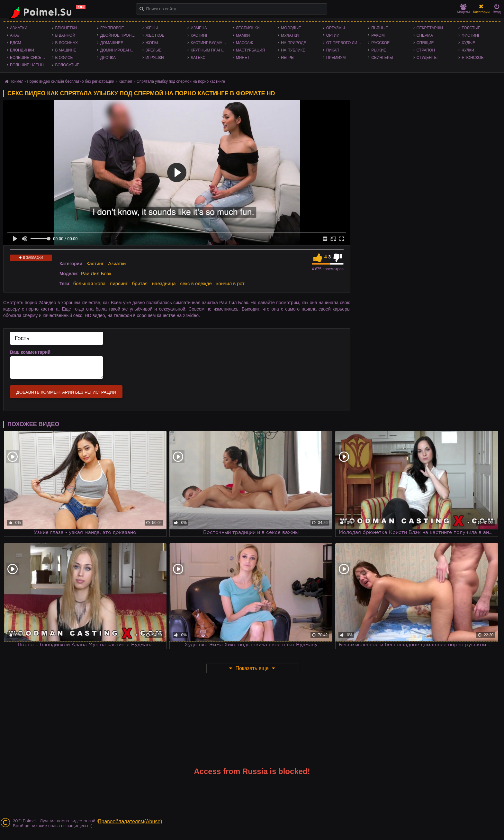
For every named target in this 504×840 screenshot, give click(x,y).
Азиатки (19, 28)
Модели (464, 9)
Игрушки (155, 58)
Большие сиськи (28, 58)
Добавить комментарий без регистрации (66, 392)
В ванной (65, 35)
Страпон (426, 50)
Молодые (291, 28)
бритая (140, 283)
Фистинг (471, 35)
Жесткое (155, 35)
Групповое (112, 28)
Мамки (243, 35)
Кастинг (199, 35)
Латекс (198, 58)
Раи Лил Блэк (96, 273)
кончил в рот (230, 283)
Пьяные (380, 28)
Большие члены (27, 65)
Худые (468, 43)
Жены (152, 28)
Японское (473, 58)
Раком (378, 35)
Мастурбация (251, 50)
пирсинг (119, 283)
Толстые (471, 28)
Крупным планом (209, 50)
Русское (380, 43)
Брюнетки (66, 28)
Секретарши (430, 28)
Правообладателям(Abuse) (130, 821)
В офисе (64, 58)
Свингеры (382, 58)
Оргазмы (336, 28)
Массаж (245, 43)
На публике (293, 50)
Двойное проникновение (120, 35)
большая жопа (90, 283)
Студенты (427, 58)
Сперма (425, 35)
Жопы (152, 43)
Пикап (333, 50)
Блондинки (22, 50)
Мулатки (290, 35)
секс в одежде (196, 283)
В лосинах (67, 43)
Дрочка (108, 58)
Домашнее (112, 43)
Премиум (336, 58)
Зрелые (154, 50)
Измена (199, 28)
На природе (293, 43)
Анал (15, 35)
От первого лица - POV (346, 43)
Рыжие (379, 50)
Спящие (425, 43)
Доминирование (118, 50)
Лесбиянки (248, 28)
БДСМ (16, 43)
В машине (66, 50)
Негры (288, 58)
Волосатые (67, 65)
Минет (243, 58)
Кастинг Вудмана (209, 43)
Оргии (333, 35)
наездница (164, 283)
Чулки (468, 50)
